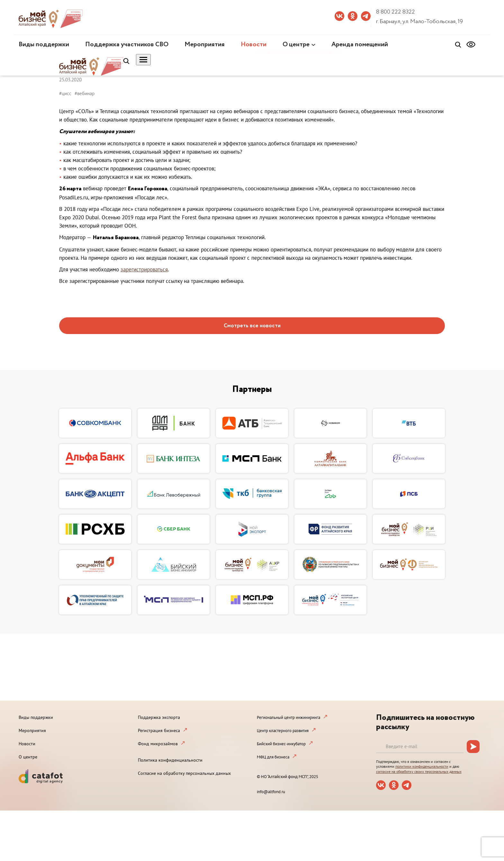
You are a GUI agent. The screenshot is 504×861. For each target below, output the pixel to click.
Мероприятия (205, 45)
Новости (254, 45)
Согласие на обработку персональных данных (184, 773)
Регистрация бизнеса (159, 730)
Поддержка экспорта (159, 717)
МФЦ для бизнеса (273, 757)
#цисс (65, 93)
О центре (296, 45)
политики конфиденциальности (422, 766)
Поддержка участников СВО (127, 45)
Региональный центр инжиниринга (288, 717)
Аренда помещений (360, 45)
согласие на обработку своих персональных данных (419, 771)
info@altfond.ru (271, 792)
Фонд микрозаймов (158, 744)
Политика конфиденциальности (170, 760)
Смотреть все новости (252, 326)
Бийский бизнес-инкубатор (281, 744)
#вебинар (85, 93)
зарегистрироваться (144, 269)
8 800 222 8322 (396, 12)
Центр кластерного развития (283, 731)
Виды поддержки (44, 45)
